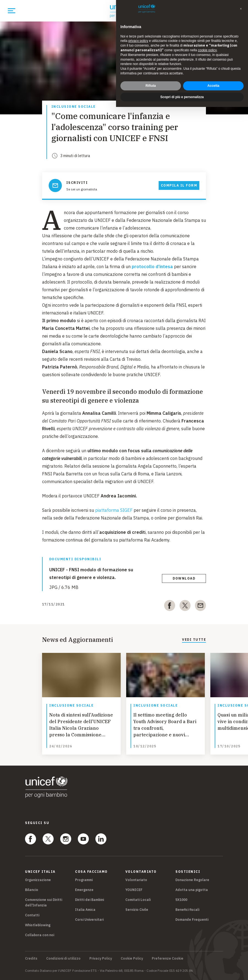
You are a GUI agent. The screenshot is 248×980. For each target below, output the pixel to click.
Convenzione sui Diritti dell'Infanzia (44, 902)
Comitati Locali (138, 900)
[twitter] (185, 607)
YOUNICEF (134, 890)
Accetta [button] (213, 86)
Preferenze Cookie (168, 959)
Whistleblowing (38, 925)
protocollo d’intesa (152, 266)
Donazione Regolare (192, 880)
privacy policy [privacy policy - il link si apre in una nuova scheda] (138, 41)
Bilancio (32, 890)
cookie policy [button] (207, 50)
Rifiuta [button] (151, 86)
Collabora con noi (40, 935)
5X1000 (181, 900)
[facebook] (170, 607)
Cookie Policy (132, 959)
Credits (31, 959)
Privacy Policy (101, 959)
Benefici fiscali (187, 910)
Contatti (32, 915)
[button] (241, 9)
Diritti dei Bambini (89, 900)
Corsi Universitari (89, 920)
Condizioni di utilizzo (63, 959)
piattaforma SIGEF (114, 510)
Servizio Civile (137, 910)
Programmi (84, 880)
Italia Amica (85, 910)
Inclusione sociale (74, 107)
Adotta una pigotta (192, 890)
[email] (200, 607)
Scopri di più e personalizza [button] (182, 97)
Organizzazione (38, 880)
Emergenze (84, 890)
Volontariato (136, 880)
